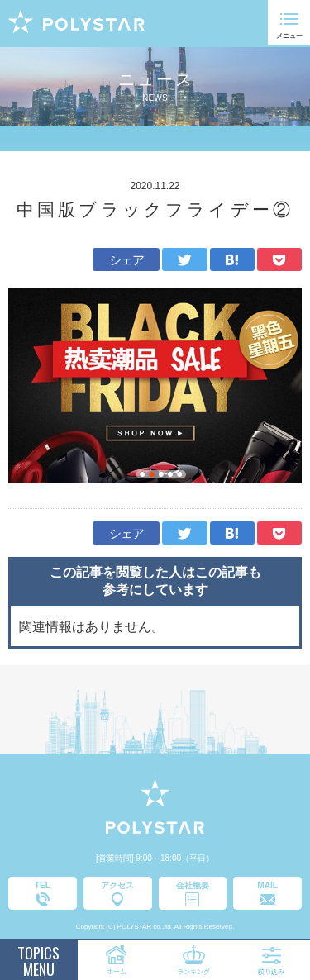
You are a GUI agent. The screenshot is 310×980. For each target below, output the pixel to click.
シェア (127, 260)
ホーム (117, 971)
